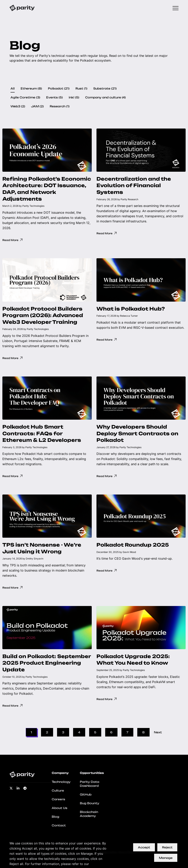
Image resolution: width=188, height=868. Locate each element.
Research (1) (60, 106)
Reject (167, 847)
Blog (55, 817)
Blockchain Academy (89, 814)
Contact (59, 825)
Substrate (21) (105, 88)
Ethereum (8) (31, 88)
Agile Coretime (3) (25, 97)
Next (158, 732)
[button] (47, 188)
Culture (58, 790)
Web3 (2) (18, 106)
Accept (144, 847)
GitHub (86, 794)
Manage (166, 858)
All (13, 88)
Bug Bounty (90, 803)
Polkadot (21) (59, 88)
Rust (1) (81, 88)
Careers (58, 799)
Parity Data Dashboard (90, 784)
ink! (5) (74, 97)
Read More (13, 240)
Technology (61, 782)
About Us (60, 808)
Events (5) (54, 97)
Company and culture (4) (105, 97)
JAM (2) (37, 106)
